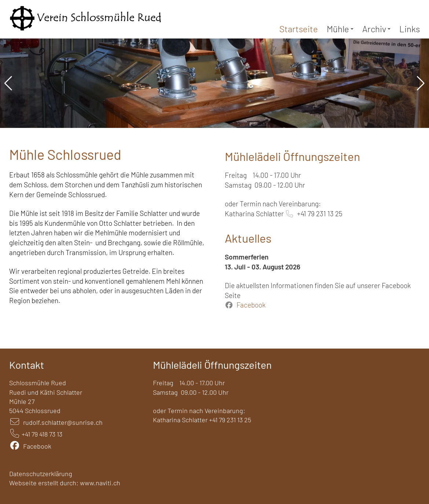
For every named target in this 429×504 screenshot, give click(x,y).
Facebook (251, 305)
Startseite (299, 29)
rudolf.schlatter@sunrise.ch (63, 422)
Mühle (340, 29)
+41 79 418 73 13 (42, 434)
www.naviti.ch (100, 483)
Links (410, 29)
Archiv (376, 29)
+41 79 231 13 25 (320, 214)
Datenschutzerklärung (41, 474)
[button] (8, 83)
